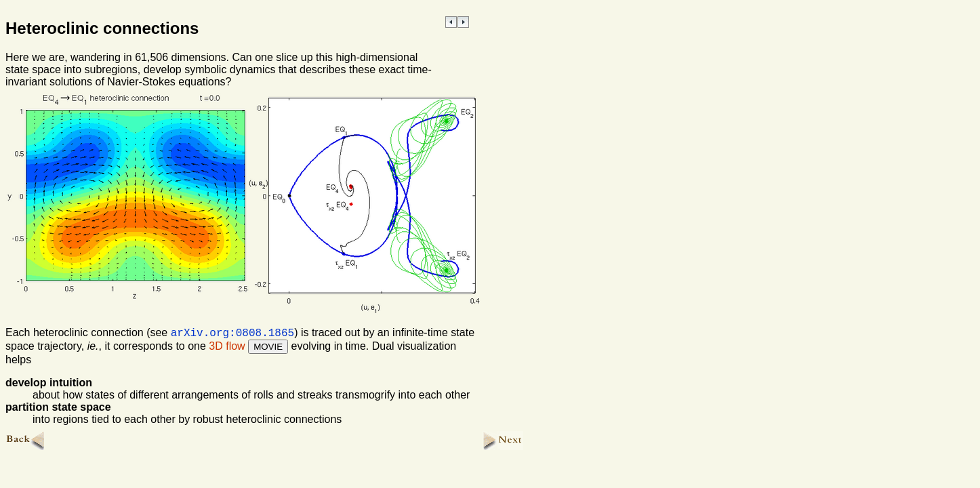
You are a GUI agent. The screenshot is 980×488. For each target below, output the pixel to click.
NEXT (463, 22)
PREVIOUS (451, 22)
